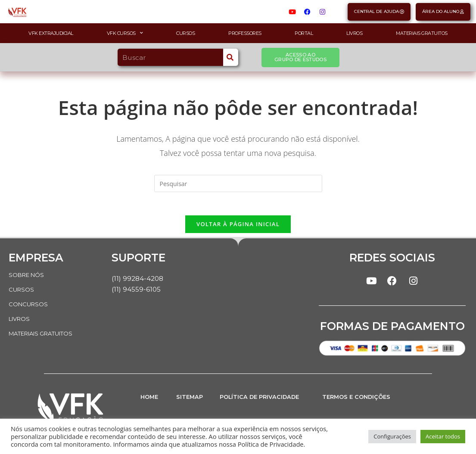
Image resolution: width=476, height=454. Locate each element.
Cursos (185, 33)
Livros (354, 33)
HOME (151, 402)
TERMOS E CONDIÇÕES (360, 402)
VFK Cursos (125, 33)
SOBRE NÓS (28, 277)
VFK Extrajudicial (51, 33)
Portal (304, 33)
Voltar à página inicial (238, 227)
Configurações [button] (392, 436)
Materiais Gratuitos (422, 33)
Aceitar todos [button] (443, 436)
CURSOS (22, 292)
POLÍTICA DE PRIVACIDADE (265, 402)
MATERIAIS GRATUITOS (45, 336)
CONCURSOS (29, 307)
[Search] (231, 57)
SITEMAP (191, 402)
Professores (245, 33)
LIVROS (21, 321)
